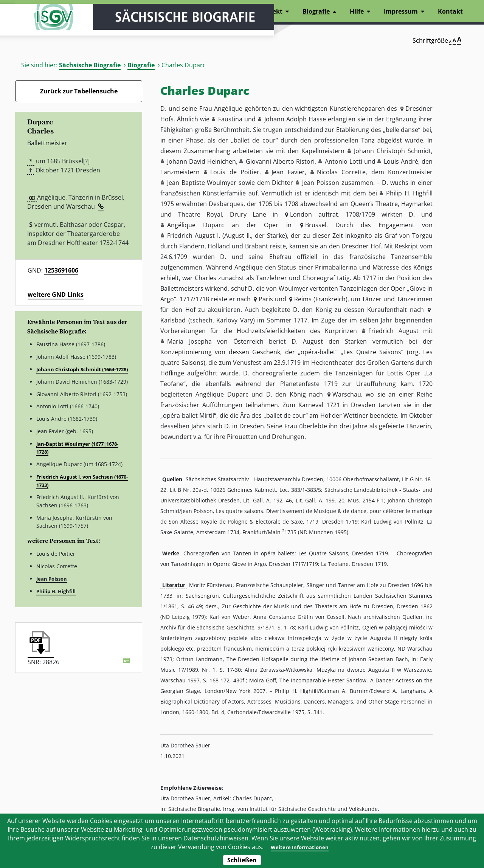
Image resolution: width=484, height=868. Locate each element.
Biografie (141, 65)
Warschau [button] (347, 394)
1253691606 (61, 270)
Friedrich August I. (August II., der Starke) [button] (227, 236)
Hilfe (357, 11)
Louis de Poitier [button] (235, 172)
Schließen (242, 860)
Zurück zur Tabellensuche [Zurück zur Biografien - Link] (79, 91)
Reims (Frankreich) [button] (321, 299)
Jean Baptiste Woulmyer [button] (202, 183)
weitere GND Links (56, 294)
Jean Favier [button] (288, 172)
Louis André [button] (401, 161)
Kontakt (450, 11)
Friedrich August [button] (393, 331)
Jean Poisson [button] (321, 183)
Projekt (271, 11)
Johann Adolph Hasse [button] (295, 119)
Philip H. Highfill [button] (409, 193)
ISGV (38, 27)
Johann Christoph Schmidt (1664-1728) (82, 369)
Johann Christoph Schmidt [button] (392, 151)
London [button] (301, 214)
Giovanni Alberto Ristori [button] (280, 161)
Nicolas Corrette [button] (341, 172)
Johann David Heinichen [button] (202, 161)
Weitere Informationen (299, 847)
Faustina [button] (230, 119)
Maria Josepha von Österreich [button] (215, 341)
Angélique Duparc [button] (196, 225)
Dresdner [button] (419, 108)
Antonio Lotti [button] (344, 161)
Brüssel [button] (316, 225)
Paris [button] (266, 299)
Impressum (401, 11)
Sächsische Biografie (90, 65)
